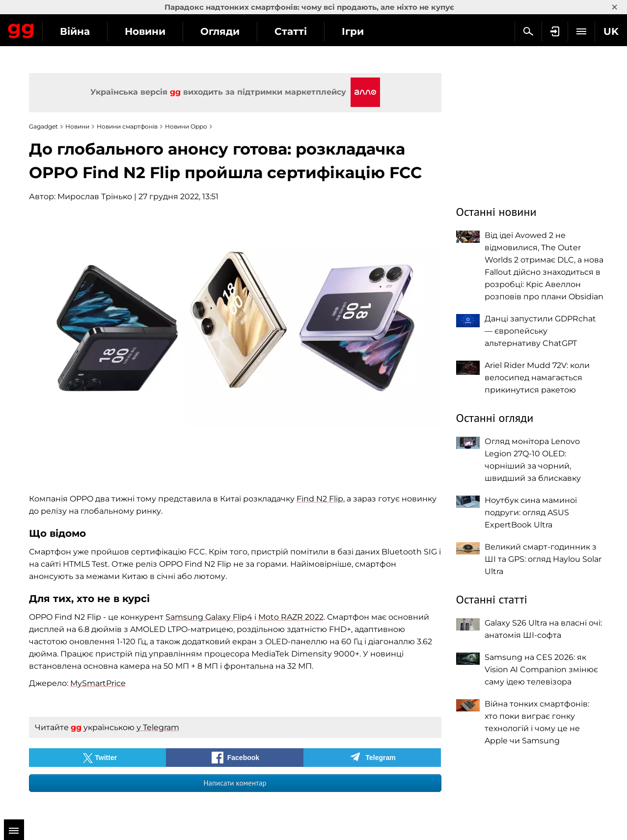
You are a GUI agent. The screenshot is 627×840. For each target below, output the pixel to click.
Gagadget (66, 30)
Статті (381, 31)
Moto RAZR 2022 (291, 617)
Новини (235, 31)
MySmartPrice (98, 683)
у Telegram (158, 727)
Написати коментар (235, 783)
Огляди (310, 31)
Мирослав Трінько (95, 197)
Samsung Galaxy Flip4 (209, 617)
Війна (165, 31)
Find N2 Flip (320, 499)
